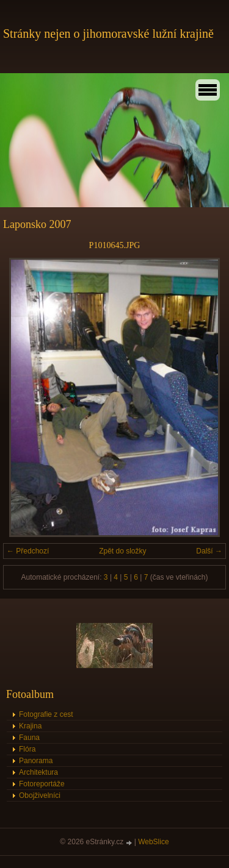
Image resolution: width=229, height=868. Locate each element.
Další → (209, 551)
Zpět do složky (122, 551)
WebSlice (153, 842)
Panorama (36, 761)
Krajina (30, 726)
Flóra (27, 749)
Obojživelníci (40, 795)
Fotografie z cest (46, 714)
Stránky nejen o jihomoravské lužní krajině (108, 34)
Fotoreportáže (42, 784)
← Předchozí (28, 551)
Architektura (38, 772)
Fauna (29, 738)
